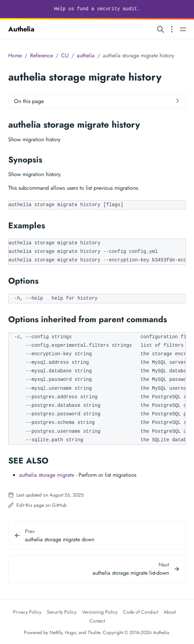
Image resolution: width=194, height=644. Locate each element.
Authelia (21, 29)
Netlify (56, 632)
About (170, 612)
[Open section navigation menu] (172, 29)
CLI (65, 55)
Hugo (70, 632)
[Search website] (161, 29)
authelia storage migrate (47, 475)
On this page (29, 101)
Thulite (94, 632)
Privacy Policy (27, 612)
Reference (41, 55)
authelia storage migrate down (60, 539)
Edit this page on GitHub (37, 505)
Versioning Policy (100, 612)
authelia (86, 55)
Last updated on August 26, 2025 (46, 495)
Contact (97, 621)
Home (15, 55)
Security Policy (62, 612)
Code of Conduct (141, 612)
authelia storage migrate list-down (131, 573)
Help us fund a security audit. (97, 9)
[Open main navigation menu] (183, 29)
